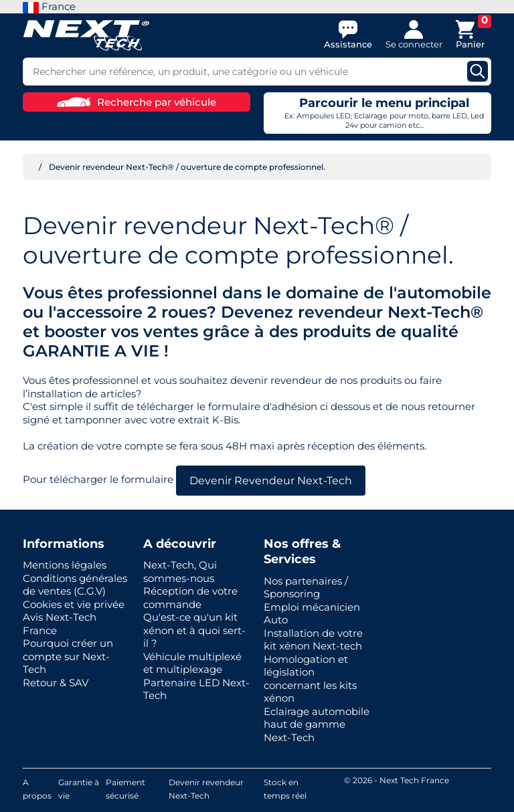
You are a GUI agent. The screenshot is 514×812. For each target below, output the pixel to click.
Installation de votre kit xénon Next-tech (313, 640)
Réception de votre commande (190, 598)
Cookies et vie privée (74, 604)
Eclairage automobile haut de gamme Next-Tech (317, 724)
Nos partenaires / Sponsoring (306, 588)
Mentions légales (65, 565)
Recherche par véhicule (137, 102)
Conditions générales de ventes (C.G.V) (75, 585)
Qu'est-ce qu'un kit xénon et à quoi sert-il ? (194, 630)
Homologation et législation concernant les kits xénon (310, 679)
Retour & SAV (56, 683)
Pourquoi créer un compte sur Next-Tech (68, 656)
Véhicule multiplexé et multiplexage (192, 663)
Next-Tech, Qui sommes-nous (180, 572)
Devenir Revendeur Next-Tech (271, 481)
